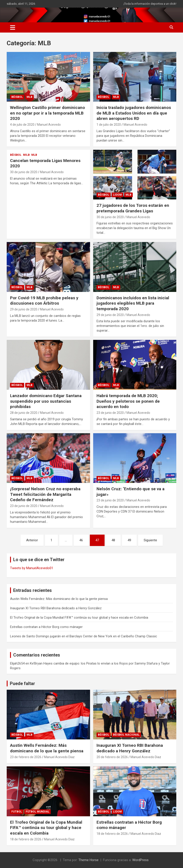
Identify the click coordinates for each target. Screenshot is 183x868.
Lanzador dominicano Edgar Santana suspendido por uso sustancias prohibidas (46, 401)
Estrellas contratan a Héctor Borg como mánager (46, 627)
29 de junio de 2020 (24, 309)
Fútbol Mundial (38, 812)
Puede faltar (22, 683)
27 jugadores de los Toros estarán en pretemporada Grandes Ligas (133, 208)
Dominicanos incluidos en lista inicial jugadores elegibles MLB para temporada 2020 (133, 303)
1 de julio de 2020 (109, 125)
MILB (26, 155)
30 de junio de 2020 (24, 172)
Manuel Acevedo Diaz (59, 757)
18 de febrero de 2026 (26, 839)
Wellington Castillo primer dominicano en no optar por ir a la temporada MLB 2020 (47, 113)
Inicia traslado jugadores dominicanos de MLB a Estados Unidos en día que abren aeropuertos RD (134, 113)
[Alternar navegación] (13, 27)
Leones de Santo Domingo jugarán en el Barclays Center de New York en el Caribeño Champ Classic (84, 636)
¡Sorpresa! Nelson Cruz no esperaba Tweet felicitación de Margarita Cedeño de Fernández (45, 494)
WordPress (140, 860)
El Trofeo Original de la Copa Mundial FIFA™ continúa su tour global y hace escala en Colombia (79, 618)
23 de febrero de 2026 (26, 757)
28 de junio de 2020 (24, 413)
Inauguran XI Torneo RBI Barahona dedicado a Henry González (56, 608)
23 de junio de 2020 (110, 413)
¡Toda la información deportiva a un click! (150, 4)
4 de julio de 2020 (22, 125)
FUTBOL (17, 812)
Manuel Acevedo (49, 125)
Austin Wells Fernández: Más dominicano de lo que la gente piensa (59, 599)
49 (129, 540)
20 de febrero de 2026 (112, 757)
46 (81, 540)
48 (113, 540)
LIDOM (117, 195)
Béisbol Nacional (126, 735)
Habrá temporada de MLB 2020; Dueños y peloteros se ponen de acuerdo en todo (128, 401)
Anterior (32, 540)
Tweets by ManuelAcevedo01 (32, 568)
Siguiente (150, 540)
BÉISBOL (17, 97)
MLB (29, 97)
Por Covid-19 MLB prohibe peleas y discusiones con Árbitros (44, 301)
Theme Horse (88, 860)
